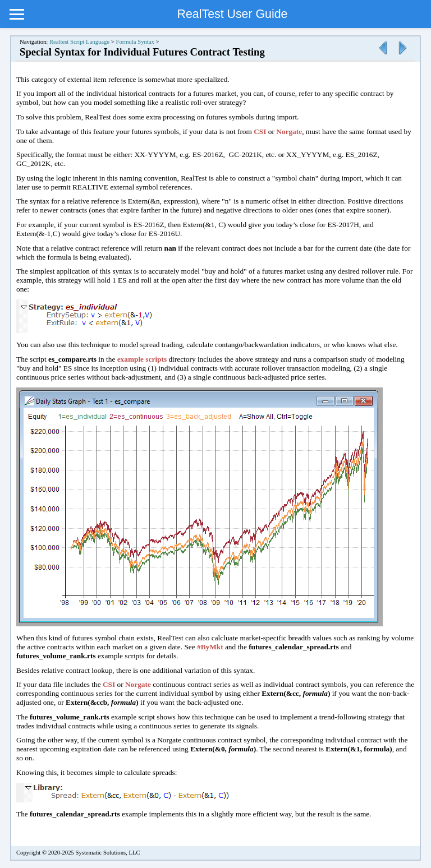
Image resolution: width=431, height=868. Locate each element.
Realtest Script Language (79, 42)
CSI (260, 131)
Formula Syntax (135, 42)
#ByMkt (210, 647)
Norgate (289, 131)
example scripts (142, 359)
